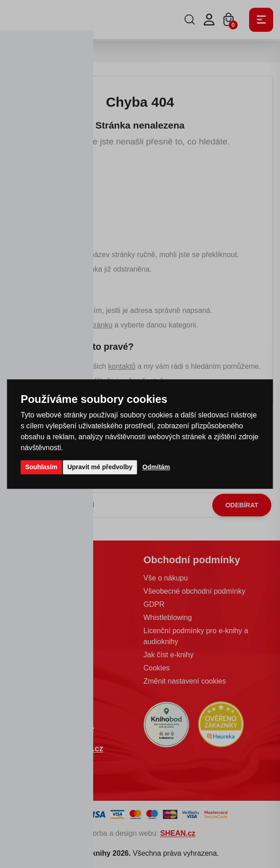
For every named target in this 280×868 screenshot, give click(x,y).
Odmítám (156, 467)
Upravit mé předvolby (100, 467)
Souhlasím (41, 467)
